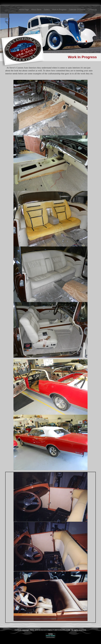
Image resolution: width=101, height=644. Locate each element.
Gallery (47, 10)
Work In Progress (59, 10)
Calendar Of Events (77, 10)
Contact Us (92, 10)
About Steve (36, 10)
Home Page (24, 10)
